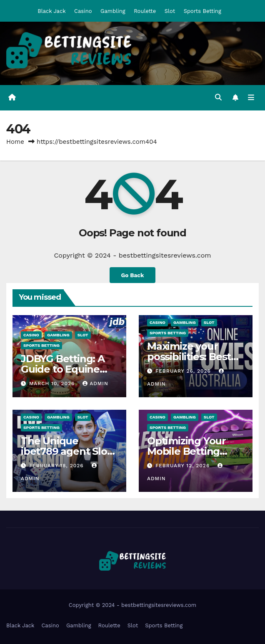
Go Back (132, 275)
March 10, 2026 (53, 383)
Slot (170, 11)
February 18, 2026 (57, 466)
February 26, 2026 (184, 371)
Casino (83, 11)
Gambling (113, 11)
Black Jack (51, 11)
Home (15, 142)
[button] (218, 97)
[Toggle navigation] (251, 98)
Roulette (145, 11)
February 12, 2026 (184, 466)
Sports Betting (202, 11)
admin (95, 383)
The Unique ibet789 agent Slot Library (66, 451)
